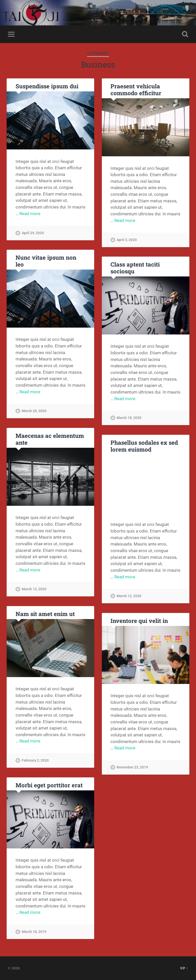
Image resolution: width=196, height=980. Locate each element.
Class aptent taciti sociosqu (135, 268)
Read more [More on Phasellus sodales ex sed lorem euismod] (125, 577)
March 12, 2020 (34, 589)
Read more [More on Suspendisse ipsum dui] (30, 214)
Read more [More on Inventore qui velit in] (125, 748)
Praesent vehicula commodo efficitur (136, 89)
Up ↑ (184, 968)
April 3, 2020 (127, 240)
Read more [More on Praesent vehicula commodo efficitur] (125, 220)
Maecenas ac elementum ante (50, 439)
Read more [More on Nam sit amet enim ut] (30, 741)
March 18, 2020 (129, 418)
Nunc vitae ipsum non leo (46, 261)
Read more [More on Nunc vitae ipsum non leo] (30, 392)
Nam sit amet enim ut (45, 614)
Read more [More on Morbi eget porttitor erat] (30, 912)
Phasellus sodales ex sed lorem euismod (144, 446)
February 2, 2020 (35, 760)
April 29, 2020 (33, 233)
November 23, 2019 (132, 767)
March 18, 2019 (34, 932)
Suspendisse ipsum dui (47, 86)
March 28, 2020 (34, 411)
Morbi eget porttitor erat (49, 785)
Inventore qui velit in (139, 621)
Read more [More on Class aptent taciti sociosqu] (125, 399)
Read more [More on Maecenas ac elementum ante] (30, 570)
